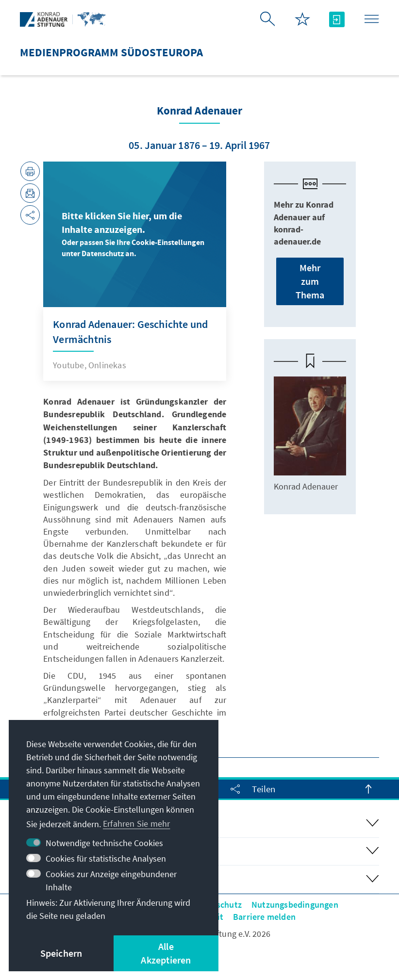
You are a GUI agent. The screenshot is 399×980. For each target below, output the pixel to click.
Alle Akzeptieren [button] (166, 953)
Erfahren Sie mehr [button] (136, 824)
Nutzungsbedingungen (295, 905)
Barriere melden (264, 917)
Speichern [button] (61, 953)
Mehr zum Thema (310, 281)
